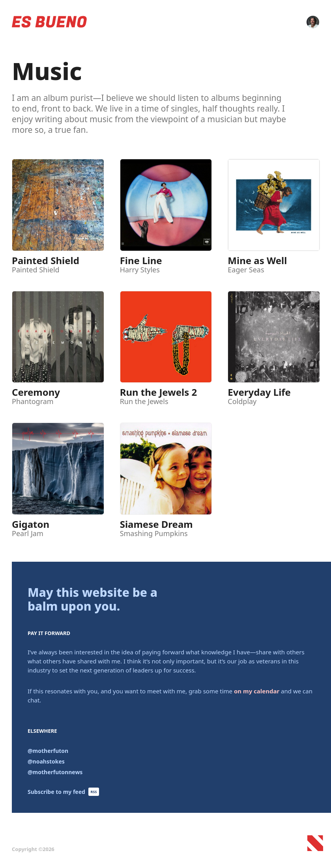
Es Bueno (49, 22)
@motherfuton (48, 751)
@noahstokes (46, 761)
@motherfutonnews (55, 772)
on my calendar (257, 691)
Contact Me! (313, 22)
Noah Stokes (319, 847)
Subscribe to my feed (63, 792)
